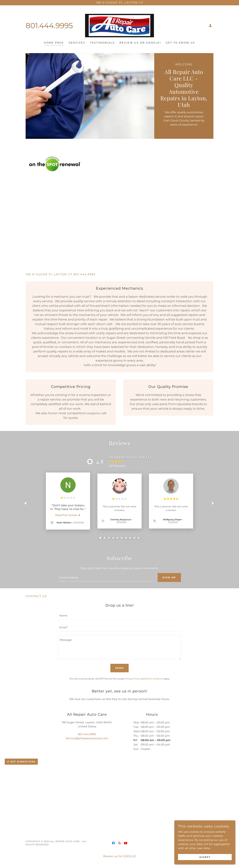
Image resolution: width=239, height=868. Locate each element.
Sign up (169, 578)
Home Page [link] (54, 43)
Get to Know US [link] (180, 43)
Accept (205, 857)
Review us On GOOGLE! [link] (140, 43)
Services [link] (77, 43)
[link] (119, 25)
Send (120, 668)
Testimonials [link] (102, 43)
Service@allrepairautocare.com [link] (87, 739)
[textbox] (106, 578)
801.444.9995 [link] (49, 26)
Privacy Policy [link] (133, 679)
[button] (210, 26)
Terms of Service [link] (154, 679)
